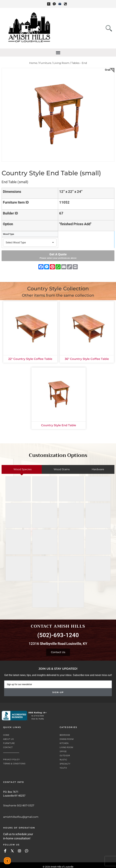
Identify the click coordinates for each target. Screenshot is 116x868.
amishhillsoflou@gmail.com (21, 817)
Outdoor (65, 756)
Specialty (65, 764)
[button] (58, 53)
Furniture (9, 743)
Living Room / (62, 63)
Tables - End (79, 63)
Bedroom (65, 735)
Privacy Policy (11, 759)
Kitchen (64, 743)
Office (63, 751)
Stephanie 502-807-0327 (19, 805)
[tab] (22, 469)
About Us (8, 739)
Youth (63, 768)
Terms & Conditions (14, 764)
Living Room (66, 747)
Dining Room (67, 739)
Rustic (63, 760)
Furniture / (46, 63)
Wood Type (9, 234)
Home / (34, 63)
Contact (8, 747)
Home (6, 735)
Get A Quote (58, 256)
